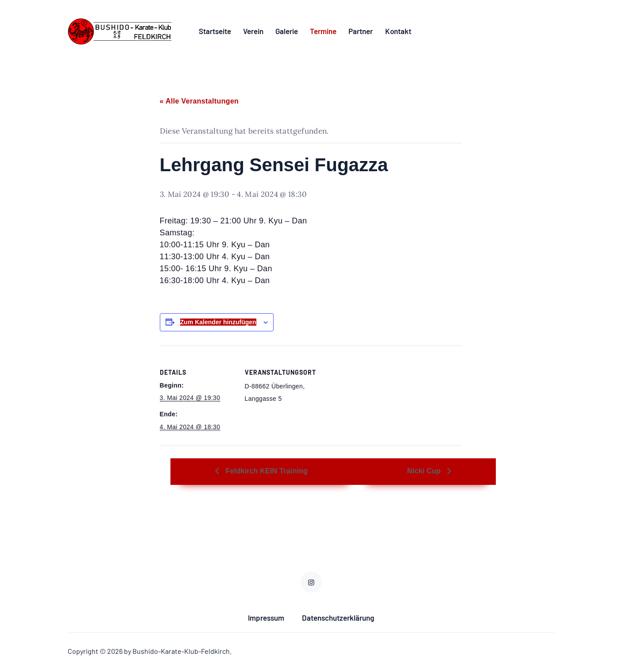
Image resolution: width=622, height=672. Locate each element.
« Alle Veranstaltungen (199, 103)
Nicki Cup (455, 472)
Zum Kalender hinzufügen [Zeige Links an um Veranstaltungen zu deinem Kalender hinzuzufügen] (218, 324)
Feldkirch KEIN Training (276, 472)
